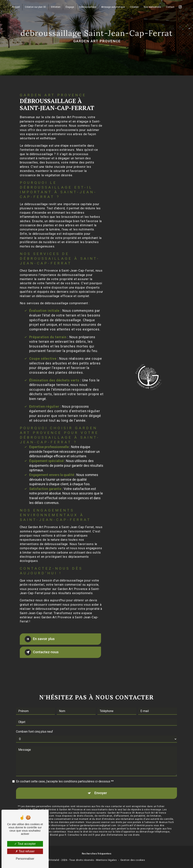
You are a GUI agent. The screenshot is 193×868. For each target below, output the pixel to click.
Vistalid (55, 860)
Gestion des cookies (133, 860)
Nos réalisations (152, 7)
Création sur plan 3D (35, 7)
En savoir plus (40, 639)
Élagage (70, 7)
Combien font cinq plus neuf (34, 727)
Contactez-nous (42, 652)
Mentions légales (106, 860)
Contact (170, 7)
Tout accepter (25, 844)
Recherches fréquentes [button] (96, 854)
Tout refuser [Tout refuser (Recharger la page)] (25, 851)
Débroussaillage (88, 7)
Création (134, 7)
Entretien (56, 7)
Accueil (16, 7)
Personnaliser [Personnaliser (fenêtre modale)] (25, 859)
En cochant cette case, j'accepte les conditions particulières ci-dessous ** (65, 777)
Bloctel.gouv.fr (58, 830)
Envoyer (101, 788)
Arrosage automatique (113, 7)
